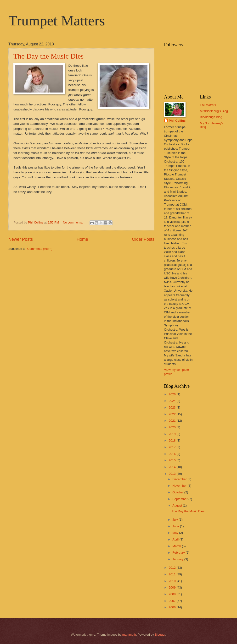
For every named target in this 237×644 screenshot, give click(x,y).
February (179, 553)
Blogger (160, 635)
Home (82, 239)
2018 (173, 440)
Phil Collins (177, 121)
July (175, 520)
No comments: (73, 222)
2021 (173, 421)
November (180, 486)
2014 (173, 467)
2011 (173, 574)
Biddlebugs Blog (211, 117)
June (176, 526)
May (176, 533)
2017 (173, 447)
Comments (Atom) (40, 249)
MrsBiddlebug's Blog (214, 111)
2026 (173, 394)
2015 (173, 460)
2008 (173, 594)
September (180, 499)
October (178, 492)
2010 (173, 581)
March (177, 546)
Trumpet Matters (57, 21)
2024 (173, 401)
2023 (173, 407)
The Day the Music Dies (48, 56)
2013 (173, 474)
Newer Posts (21, 239)
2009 (173, 587)
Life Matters (208, 105)
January (178, 559)
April (176, 539)
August (178, 505)
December (180, 479)
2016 (173, 454)
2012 (173, 568)
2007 (173, 601)
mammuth (129, 635)
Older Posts (143, 239)
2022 (173, 414)
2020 (173, 427)
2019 (173, 434)
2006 (173, 607)
